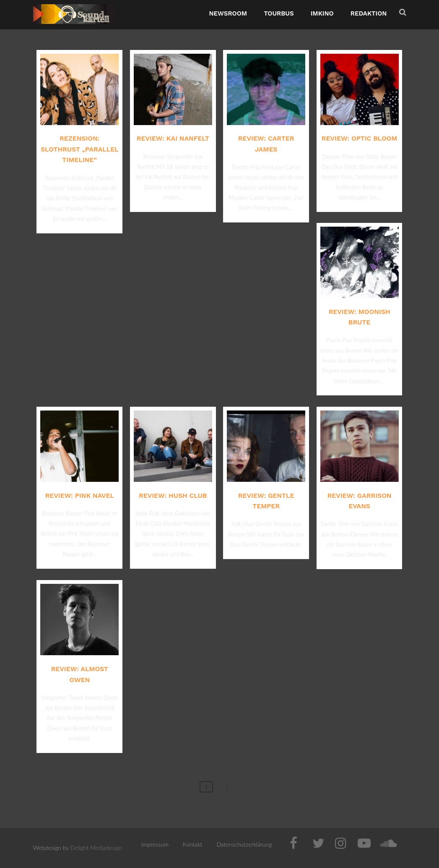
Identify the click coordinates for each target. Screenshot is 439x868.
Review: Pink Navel (80, 495)
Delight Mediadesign (96, 848)
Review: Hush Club (173, 495)
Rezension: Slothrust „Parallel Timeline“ (80, 149)
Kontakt (193, 844)
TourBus (279, 13)
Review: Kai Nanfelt (173, 138)
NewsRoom (228, 13)
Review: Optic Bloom (359, 138)
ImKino (322, 13)
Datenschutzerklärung (244, 844)
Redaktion (369, 13)
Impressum (155, 844)
